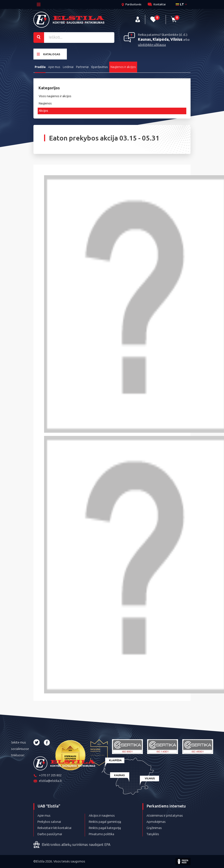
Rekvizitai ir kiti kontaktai (54, 828)
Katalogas (49, 54)
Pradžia (40, 67)
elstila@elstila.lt (48, 781)
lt (180, 4)
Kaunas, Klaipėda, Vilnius (160, 39)
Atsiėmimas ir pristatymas (165, 815)
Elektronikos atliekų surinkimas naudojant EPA (72, 845)
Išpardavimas (100, 67)
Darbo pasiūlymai (50, 834)
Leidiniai (68, 67)
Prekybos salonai (49, 822)
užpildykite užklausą (152, 45)
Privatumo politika (101, 834)
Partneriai (82, 67)
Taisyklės (153, 834)
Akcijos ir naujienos (102, 815)
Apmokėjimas (156, 822)
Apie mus (54, 67)
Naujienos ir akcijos (123, 67)
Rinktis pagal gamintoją (105, 822)
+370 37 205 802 (47, 776)
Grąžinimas (154, 828)
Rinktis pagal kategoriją (105, 828)
